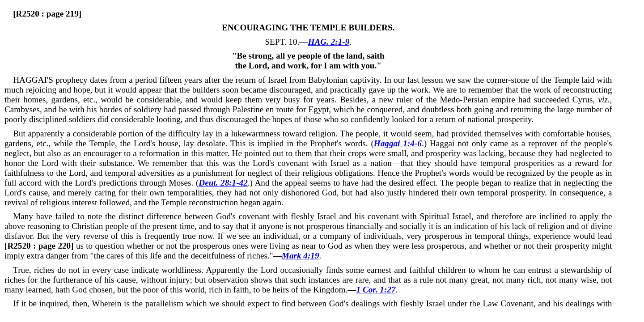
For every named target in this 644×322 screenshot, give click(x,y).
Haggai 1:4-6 (398, 143)
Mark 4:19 (301, 256)
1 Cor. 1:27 (376, 290)
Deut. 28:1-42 (223, 183)
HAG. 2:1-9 (329, 42)
